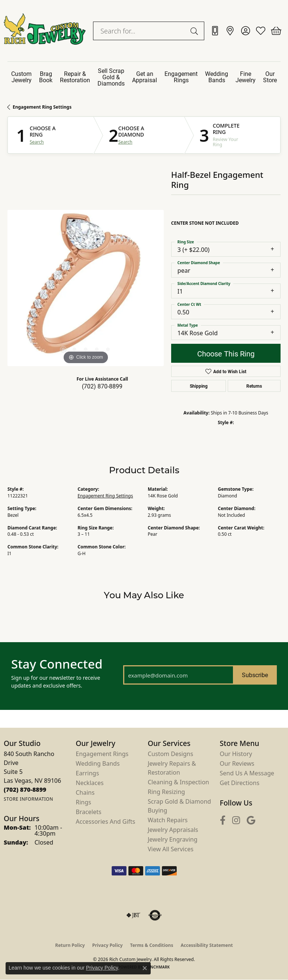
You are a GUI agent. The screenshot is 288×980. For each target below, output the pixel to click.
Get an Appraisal (145, 77)
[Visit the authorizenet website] (155, 915)
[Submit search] (195, 31)
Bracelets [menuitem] (89, 812)
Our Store (270, 77)
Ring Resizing (166, 792)
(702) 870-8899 (102, 386)
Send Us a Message (247, 773)
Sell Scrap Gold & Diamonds (111, 77)
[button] (245, 31)
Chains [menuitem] (85, 792)
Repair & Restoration (75, 77)
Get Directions (240, 783)
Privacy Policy (108, 945)
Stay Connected (57, 664)
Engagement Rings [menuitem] (102, 754)
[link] (215, 31)
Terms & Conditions (152, 945)
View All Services (171, 849)
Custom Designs (170, 754)
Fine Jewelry (246, 77)
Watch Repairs (168, 820)
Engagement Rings (181, 77)
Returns (254, 386)
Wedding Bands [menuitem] (98, 763)
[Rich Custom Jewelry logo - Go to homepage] (45, 31)
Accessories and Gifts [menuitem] (106, 822)
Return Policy (70, 945)
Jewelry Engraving (173, 839)
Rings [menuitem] (84, 802)
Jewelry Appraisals (173, 830)
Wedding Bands (217, 77)
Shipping (199, 386)
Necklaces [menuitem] (90, 783)
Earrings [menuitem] (88, 773)
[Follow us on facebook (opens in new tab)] (223, 821)
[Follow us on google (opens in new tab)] (251, 821)
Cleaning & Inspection (178, 782)
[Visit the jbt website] (133, 915)
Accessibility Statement (207, 945)
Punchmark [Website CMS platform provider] (158, 967)
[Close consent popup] (145, 968)
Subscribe (255, 675)
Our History (236, 754)
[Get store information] (28, 799)
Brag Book (46, 77)
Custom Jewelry (21, 77)
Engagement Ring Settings (42, 107)
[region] (86, 288)
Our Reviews (237, 763)
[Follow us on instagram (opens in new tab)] (236, 821)
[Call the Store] (25, 790)
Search (37, 142)
